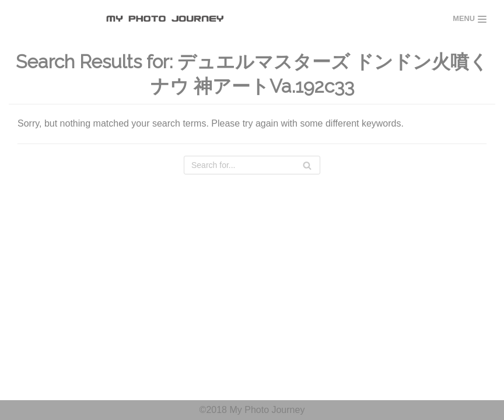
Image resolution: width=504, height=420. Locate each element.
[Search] (252, 165)
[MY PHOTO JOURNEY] (168, 19)
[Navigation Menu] (470, 19)
